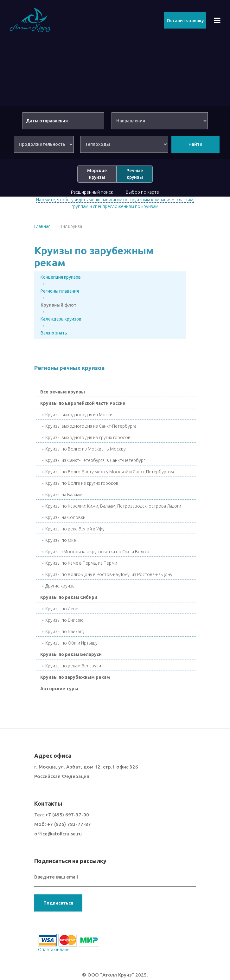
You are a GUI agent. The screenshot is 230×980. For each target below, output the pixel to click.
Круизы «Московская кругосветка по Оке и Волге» (97, 552)
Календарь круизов (61, 319)
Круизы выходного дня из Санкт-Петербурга (91, 426)
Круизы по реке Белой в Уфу (75, 529)
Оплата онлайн (54, 950)
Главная (42, 226)
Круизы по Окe (61, 540)
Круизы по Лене (62, 609)
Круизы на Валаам (64, 495)
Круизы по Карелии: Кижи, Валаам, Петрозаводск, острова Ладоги (113, 506)
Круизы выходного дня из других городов (88, 438)
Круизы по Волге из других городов (82, 483)
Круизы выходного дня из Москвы (80, 415)
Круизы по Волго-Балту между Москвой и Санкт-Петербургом (110, 472)
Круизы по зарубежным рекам (75, 677)
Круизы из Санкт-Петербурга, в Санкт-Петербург (95, 460)
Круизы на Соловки (65, 517)
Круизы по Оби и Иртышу (71, 643)
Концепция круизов (61, 277)
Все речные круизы (63, 392)
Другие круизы (60, 586)
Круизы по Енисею (64, 620)
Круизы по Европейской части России (83, 403)
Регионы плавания (60, 291)
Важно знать (54, 333)
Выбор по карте (142, 192)
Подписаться (58, 903)
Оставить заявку (185, 21)
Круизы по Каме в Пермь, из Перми (81, 563)
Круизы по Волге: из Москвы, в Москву (86, 449)
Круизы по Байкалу (65, 632)
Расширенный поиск (92, 192)
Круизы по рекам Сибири (69, 597)
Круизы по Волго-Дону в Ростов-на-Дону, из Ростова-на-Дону (109, 574)
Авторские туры (59, 689)
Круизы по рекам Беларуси (71, 654)
